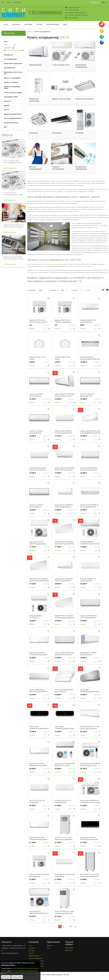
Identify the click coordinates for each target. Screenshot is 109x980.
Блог (105, 2)
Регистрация (17, 3)
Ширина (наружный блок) (13, 114)
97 (71, 927)
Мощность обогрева (11, 82)
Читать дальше (10, 168)
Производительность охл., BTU (13, 73)
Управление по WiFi (11, 97)
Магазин (96, 2)
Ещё (65, 24)
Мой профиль (70, 948)
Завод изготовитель (11, 123)
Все (64, 290)
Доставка (28, 24)
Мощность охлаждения (12, 78)
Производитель (9, 68)
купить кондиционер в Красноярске (57, 264)
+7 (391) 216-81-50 (72, 10)
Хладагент (8, 101)
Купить (32, 329)
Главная (30, 32)
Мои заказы (69, 950)
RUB (3, 3)
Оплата (39, 24)
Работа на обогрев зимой (13, 92)
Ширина (7, 105)
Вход (9, 3)
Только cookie (17, 977)
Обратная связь (72, 18)
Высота (6, 110)
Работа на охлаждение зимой (12, 87)
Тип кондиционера (10, 59)
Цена (42, 290)
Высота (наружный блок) (13, 118)
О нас (6, 24)
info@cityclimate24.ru (73, 7)
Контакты (16, 24)
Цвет (6, 127)
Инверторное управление (13, 63)
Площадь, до (8, 55)
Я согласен (6, 977)
